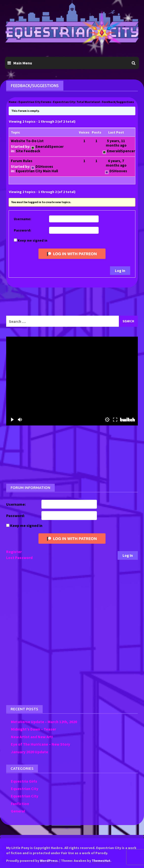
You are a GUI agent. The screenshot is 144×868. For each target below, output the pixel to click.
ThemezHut (101, 861)
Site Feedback (28, 151)
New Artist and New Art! (32, 737)
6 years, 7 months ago (116, 163)
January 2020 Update (29, 752)
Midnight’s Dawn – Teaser (33, 729)
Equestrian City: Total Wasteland (76, 102)
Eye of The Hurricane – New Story (40, 744)
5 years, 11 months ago (116, 143)
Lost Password (19, 558)
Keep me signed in (33, 240)
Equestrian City (25, 789)
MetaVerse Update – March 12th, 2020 (44, 722)
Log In (120, 271)
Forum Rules (22, 161)
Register (14, 552)
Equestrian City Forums (35, 102)
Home (13, 102)
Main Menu (23, 63)
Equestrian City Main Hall (37, 171)
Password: (22, 230)
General (18, 811)
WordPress (49, 861)
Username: (22, 219)
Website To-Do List (27, 141)
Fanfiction (20, 804)
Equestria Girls (24, 781)
